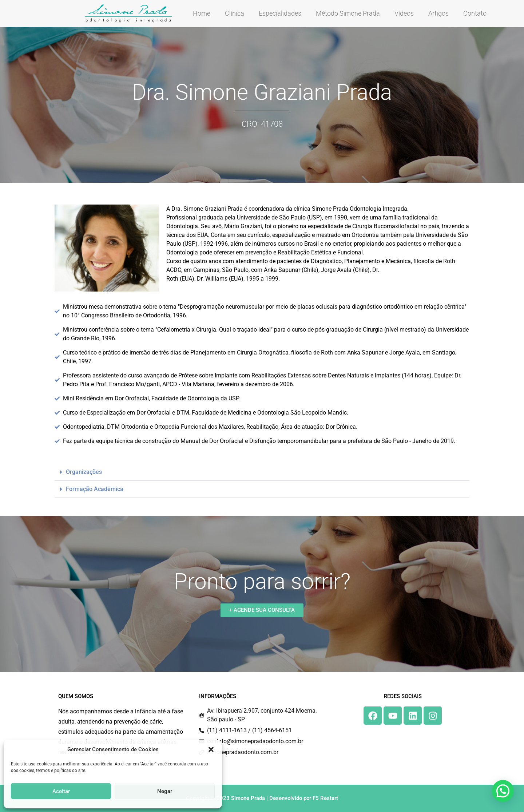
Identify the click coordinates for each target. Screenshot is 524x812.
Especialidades (280, 13)
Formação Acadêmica (95, 489)
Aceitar (61, 791)
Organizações (84, 472)
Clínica (235, 13)
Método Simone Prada (348, 13)
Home (202, 13)
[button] (211, 749)
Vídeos (404, 13)
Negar (165, 791)
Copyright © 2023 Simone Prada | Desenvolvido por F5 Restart (262, 798)
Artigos (438, 13)
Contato (475, 13)
